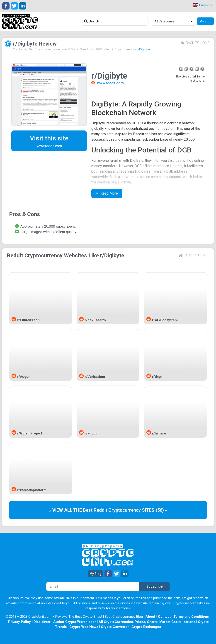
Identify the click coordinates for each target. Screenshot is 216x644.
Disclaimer (42, 622)
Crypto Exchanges (146, 627)
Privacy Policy (19, 622)
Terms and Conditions (191, 617)
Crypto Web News (84, 627)
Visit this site (49, 138)
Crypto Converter (115, 627)
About (150, 617)
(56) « (161, 510)
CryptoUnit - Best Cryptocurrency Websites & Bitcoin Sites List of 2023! (58, 49)
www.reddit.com (110, 83)
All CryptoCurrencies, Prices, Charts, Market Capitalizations (147, 622)
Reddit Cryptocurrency (120, 49)
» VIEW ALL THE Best (71, 510)
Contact (164, 617)
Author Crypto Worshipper (75, 622)
